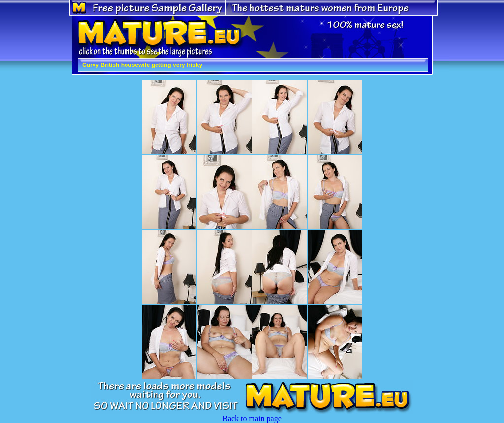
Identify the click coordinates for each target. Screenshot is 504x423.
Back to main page (252, 418)
